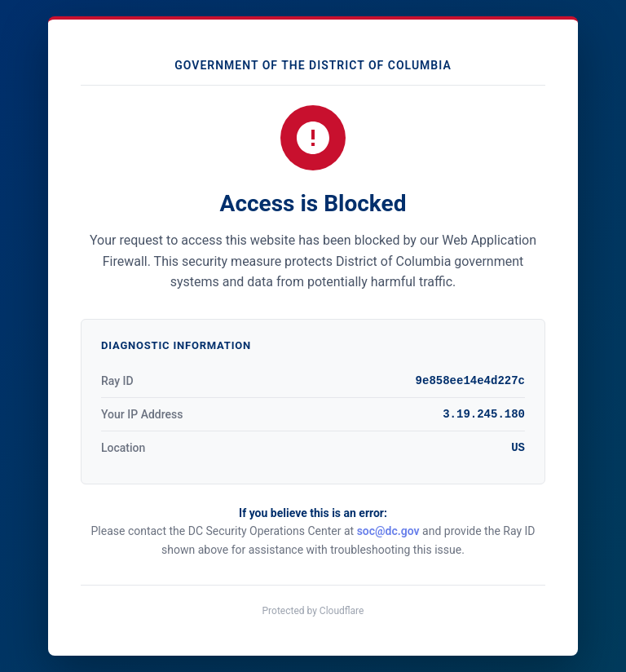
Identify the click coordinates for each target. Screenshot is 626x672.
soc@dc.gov (388, 531)
